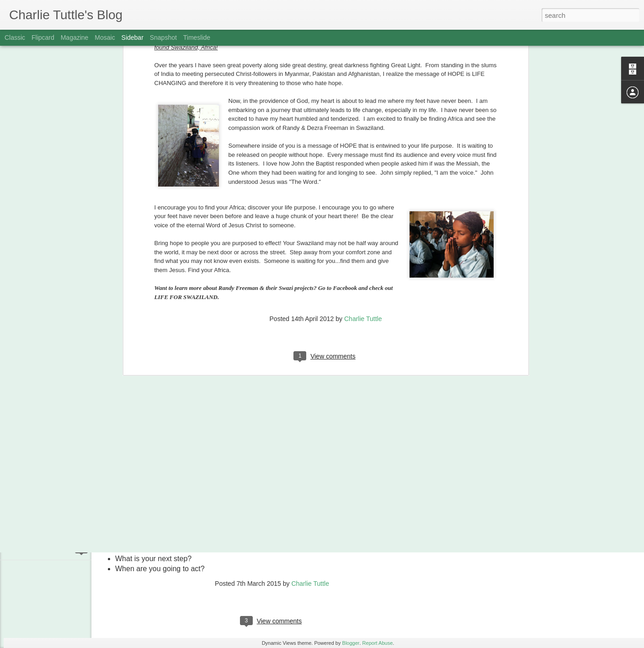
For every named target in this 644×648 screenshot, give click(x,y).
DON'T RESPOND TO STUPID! (61, 467)
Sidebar (133, 37)
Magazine (75, 37)
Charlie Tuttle (363, 165)
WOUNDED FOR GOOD (53, 529)
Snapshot (163, 37)
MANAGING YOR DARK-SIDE (60, 406)
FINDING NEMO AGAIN (52, 447)
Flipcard (43, 37)
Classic (15, 37)
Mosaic (105, 37)
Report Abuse (378, 643)
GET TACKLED (41, 550)
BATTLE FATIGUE (45, 509)
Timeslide (197, 37)
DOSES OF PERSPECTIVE (56, 488)
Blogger (351, 643)
